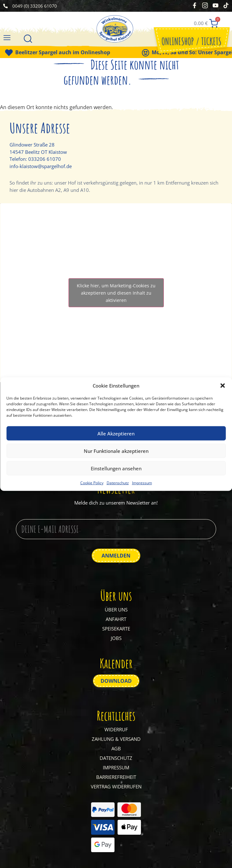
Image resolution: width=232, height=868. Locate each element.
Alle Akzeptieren (116, 433)
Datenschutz (118, 483)
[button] (222, 386)
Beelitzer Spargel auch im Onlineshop (71, 52)
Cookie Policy (92, 483)
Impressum (142, 483)
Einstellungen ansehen (116, 468)
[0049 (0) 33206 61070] (5, 6)
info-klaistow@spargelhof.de (41, 166)
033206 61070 (45, 159)
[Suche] (28, 39)
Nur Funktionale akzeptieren (116, 451)
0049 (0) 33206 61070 (35, 6)
